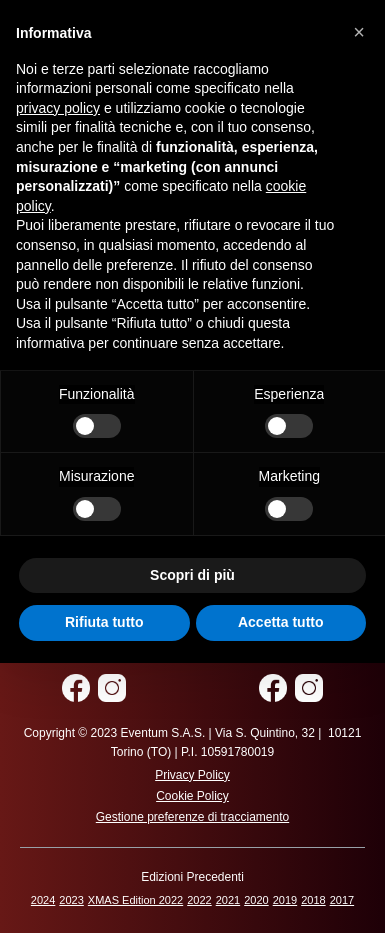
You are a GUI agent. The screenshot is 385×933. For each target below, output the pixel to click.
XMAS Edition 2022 (135, 900)
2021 (228, 900)
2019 (285, 900)
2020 (256, 900)
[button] (359, 32)
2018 (313, 900)
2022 (199, 900)
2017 (342, 900)
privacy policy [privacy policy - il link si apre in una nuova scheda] (58, 108)
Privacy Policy (192, 775)
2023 (71, 900)
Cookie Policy (192, 796)
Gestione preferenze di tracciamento (192, 817)
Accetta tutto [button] (281, 622)
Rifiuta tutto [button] (104, 622)
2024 (43, 900)
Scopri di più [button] (192, 575)
